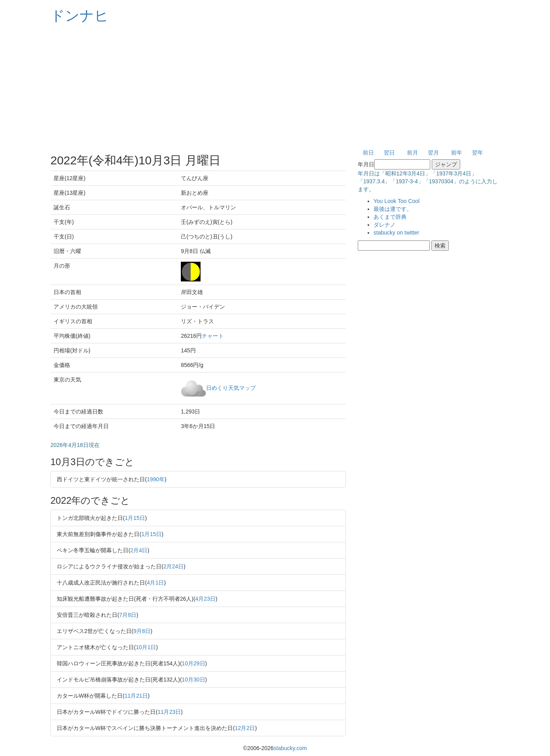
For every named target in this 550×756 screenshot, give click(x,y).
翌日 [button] (389, 153)
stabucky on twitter (396, 233)
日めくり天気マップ (231, 387)
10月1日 (146, 647)
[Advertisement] (275, 87)
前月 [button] (412, 153)
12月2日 (245, 728)
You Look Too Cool (397, 201)
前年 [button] (457, 153)
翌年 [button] (478, 153)
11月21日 (136, 696)
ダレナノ (385, 225)
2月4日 (139, 550)
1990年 (156, 479)
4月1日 (156, 583)
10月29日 (193, 663)
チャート (213, 336)
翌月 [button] (433, 153)
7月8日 (128, 615)
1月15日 (135, 518)
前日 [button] (368, 153)
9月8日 (142, 631)
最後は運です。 (393, 209)
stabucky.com (290, 748)
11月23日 (169, 712)
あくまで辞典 (390, 217)
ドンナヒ (80, 16)
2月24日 (174, 566)
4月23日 (205, 599)
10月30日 (193, 680)
